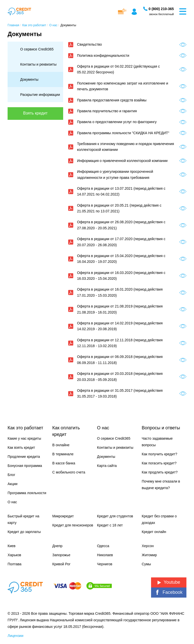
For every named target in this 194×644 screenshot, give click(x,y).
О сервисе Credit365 (37, 49)
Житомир (149, 555)
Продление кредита (24, 457)
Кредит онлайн (154, 532)
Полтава (15, 564)
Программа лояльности (27, 493)
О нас (12, 502)
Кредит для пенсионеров (73, 525)
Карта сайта (107, 466)
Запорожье (61, 555)
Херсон (148, 546)
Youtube (169, 582)
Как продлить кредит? (160, 472)
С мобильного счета (69, 472)
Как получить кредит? (159, 454)
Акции (13, 484)
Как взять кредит (21, 447)
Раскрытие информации (40, 95)
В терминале (63, 454)
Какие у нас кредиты (24, 438)
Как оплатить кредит (66, 431)
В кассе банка (64, 463)
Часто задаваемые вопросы (157, 442)
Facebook (169, 592)
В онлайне (61, 445)
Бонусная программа (25, 466)
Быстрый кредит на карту (23, 519)
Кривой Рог (61, 564)
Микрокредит (63, 516)
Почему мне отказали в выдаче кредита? (161, 485)
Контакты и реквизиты (38, 64)
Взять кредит (35, 113)
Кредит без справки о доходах (159, 519)
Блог (11, 475)
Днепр (57, 546)
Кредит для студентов (115, 516)
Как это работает (25, 428)
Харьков (14, 555)
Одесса (103, 546)
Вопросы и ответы (161, 428)
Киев (11, 546)
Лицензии (15, 636)
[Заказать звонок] (161, 9)
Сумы (146, 564)
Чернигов (105, 564)
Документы (29, 79)
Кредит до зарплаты (24, 532)
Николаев (105, 555)
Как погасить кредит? (159, 463)
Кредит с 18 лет (110, 525)
